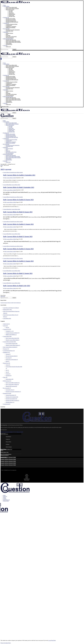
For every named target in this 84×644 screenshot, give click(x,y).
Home (5, 5)
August (8, 365)
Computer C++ (10, 331)
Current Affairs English (12, 344)
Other (5, 377)
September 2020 (12, 14)
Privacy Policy (8, 442)
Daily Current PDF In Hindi (12, 384)
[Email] (15, 303)
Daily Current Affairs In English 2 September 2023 (19, 175)
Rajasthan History (10, 402)
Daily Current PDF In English (13, 383)
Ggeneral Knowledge (11, 395)
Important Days (9, 44)
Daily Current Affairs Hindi (11, 7)
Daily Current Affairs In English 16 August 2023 (18, 200)
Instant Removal (27, 479)
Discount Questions (10, 38)
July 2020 (11, 12)
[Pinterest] (9, 303)
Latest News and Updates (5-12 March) (11, 308)
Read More (54, 640)
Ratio (7, 34)
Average (8, 354)
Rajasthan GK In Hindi (11, 19)
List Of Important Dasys (9, 351)
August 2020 (11, 13)
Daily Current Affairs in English (10, 347)
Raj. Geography (6, 29)
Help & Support (9, 447)
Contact (27, 478)
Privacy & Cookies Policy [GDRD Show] (6, 643)
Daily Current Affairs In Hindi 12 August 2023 (18, 273)
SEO (7, 328)
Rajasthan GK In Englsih (12, 397)
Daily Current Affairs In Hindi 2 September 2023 (19, 187)
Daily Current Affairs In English (12, 9)
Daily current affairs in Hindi (10, 178)
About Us (27, 475)
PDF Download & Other (8, 39)
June (7, 372)
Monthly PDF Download (11, 40)
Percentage (8, 35)
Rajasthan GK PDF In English (12, 400)
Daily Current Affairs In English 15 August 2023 (18, 224)
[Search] (7, 49)
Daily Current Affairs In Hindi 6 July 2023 (17, 286)
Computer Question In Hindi (12, 24)
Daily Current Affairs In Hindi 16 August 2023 (18, 212)
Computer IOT (9, 25)
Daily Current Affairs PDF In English (13, 42)
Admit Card (8, 47)
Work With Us (8, 437)
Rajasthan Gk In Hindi (11, 399)
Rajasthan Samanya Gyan (11, 21)
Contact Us (8, 439)
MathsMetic (6, 32)
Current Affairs (6, 6)
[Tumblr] (12, 303)
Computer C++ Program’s (11, 26)
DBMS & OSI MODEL (11, 28)
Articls (5, 326)
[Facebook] (2, 303)
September (9, 376)
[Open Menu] (1, 59)
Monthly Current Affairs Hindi (13, 340)
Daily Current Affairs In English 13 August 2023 (18, 249)
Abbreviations (9, 43)
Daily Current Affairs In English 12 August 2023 (18, 261)
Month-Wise (7, 363)
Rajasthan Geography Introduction (13, 30)
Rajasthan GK (6, 17)
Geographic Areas (10, 31)
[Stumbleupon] (18, 303)
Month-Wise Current (10, 10)
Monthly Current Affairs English (13, 345)
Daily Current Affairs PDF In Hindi (13, 41)
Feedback (8, 444)
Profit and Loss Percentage (11, 37)
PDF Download (7, 381)
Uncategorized (7, 404)
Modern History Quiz (7, 310)
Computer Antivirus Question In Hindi (8, 457)
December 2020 (12, 16)
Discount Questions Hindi (12, 356)
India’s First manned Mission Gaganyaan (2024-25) (6, 455)
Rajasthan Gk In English (11, 20)
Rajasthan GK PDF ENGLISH (12, 22)
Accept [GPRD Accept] (50, 640)
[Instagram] (6, 303)
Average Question (10, 33)
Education (5, 45)
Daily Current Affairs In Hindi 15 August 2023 (18, 237)
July (7, 370)
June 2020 (11, 11)
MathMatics (6, 352)
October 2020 (11, 15)
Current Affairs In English (9, 342)
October (8, 374)
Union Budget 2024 (7, 318)
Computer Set (6, 23)
